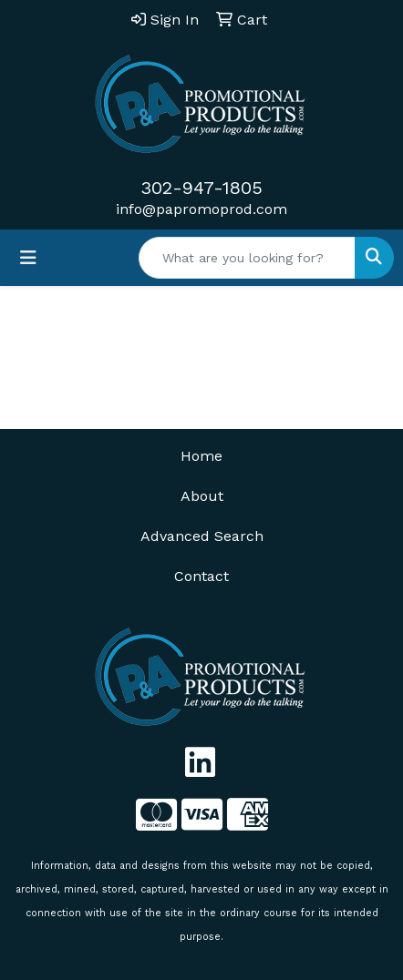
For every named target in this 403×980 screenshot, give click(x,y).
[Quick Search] (247, 258)
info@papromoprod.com (201, 209)
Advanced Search (202, 536)
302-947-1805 (201, 188)
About (202, 496)
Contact (201, 576)
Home (201, 456)
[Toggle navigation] (28, 258)
